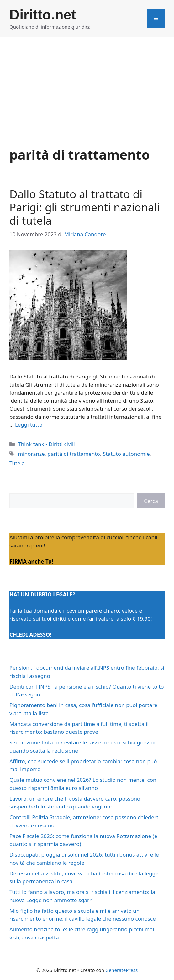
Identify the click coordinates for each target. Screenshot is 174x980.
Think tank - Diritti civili (46, 444)
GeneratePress (121, 970)
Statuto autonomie (126, 454)
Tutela (17, 463)
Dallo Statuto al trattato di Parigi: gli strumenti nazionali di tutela (85, 207)
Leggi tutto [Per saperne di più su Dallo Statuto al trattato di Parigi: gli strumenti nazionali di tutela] (29, 425)
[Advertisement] (87, 84)
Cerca (151, 501)
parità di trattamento (74, 454)
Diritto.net (43, 15)
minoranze (31, 454)
